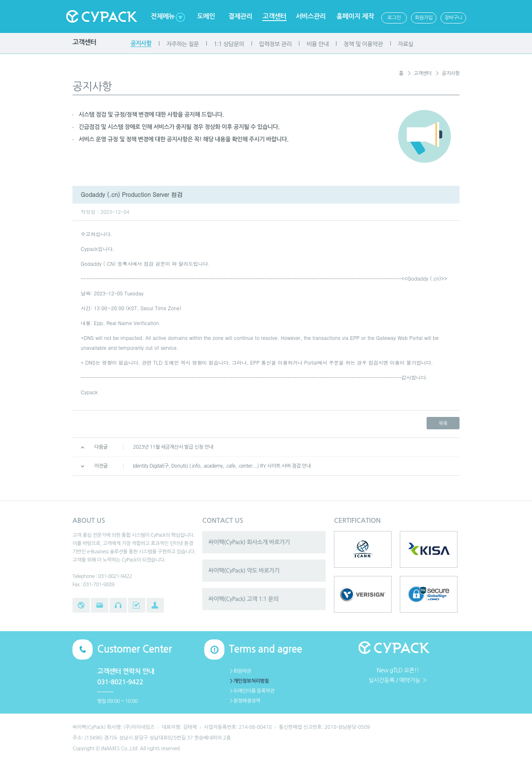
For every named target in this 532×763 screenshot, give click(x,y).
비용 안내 (317, 44)
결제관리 (240, 16)
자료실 (406, 44)
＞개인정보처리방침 (249, 681)
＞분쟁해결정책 (244, 701)
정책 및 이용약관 (363, 44)
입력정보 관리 (275, 44)
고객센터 (274, 16)
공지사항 (141, 43)
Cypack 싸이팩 (101, 16)
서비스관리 (311, 16)
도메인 (206, 16)
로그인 (394, 18)
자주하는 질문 (183, 44)
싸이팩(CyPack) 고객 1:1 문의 (243, 599)
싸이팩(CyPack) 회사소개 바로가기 (249, 542)
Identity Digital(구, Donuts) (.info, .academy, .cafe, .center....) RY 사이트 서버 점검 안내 (222, 466)
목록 (443, 424)
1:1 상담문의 (229, 44)
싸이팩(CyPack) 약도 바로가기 (244, 571)
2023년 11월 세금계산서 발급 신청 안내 (173, 447)
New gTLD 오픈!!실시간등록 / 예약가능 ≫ (398, 675)
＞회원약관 (240, 671)
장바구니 (453, 18)
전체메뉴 (163, 16)
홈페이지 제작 (355, 16)
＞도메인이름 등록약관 (252, 691)
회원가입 (423, 18)
